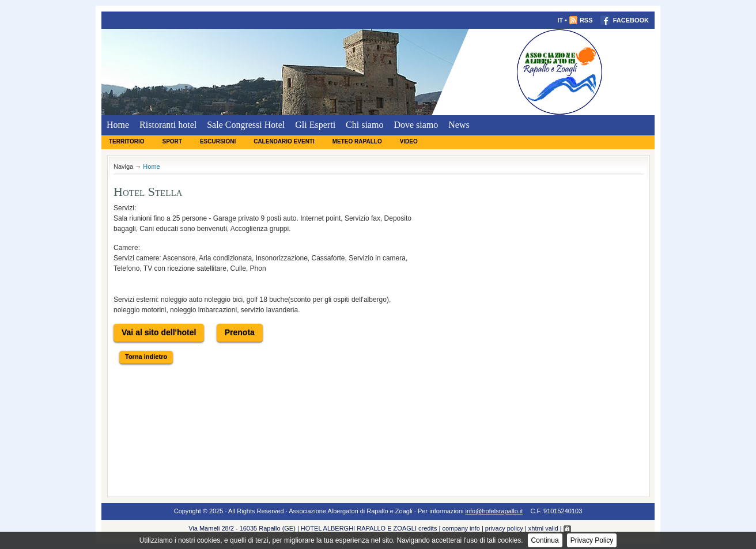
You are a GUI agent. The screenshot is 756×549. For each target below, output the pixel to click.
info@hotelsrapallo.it (494, 511)
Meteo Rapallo (357, 141)
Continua (545, 540)
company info (461, 528)
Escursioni (218, 141)
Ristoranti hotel (168, 125)
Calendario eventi (284, 141)
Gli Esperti (315, 125)
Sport (172, 141)
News (459, 125)
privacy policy (504, 528)
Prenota (240, 332)
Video (409, 141)
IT (560, 20)
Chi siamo (364, 125)
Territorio (126, 141)
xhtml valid (543, 528)
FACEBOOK (625, 20)
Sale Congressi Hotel (246, 125)
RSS (581, 20)
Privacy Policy (592, 540)
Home (118, 125)
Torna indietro (146, 357)
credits (428, 528)
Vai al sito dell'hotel (159, 332)
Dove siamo (416, 125)
